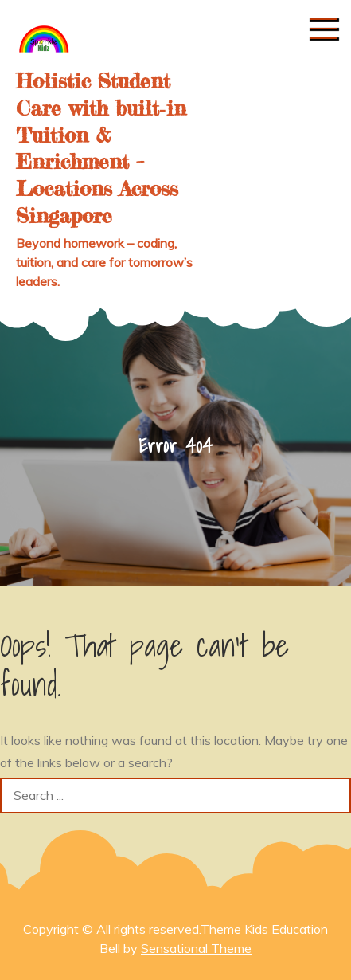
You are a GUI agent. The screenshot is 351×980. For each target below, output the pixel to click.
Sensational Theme (196, 948)
